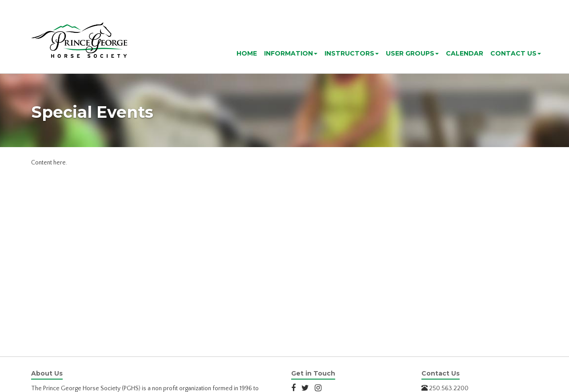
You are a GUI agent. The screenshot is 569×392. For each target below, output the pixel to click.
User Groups (412, 53)
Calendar (465, 53)
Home (247, 53)
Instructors (352, 53)
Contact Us (516, 53)
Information (291, 53)
